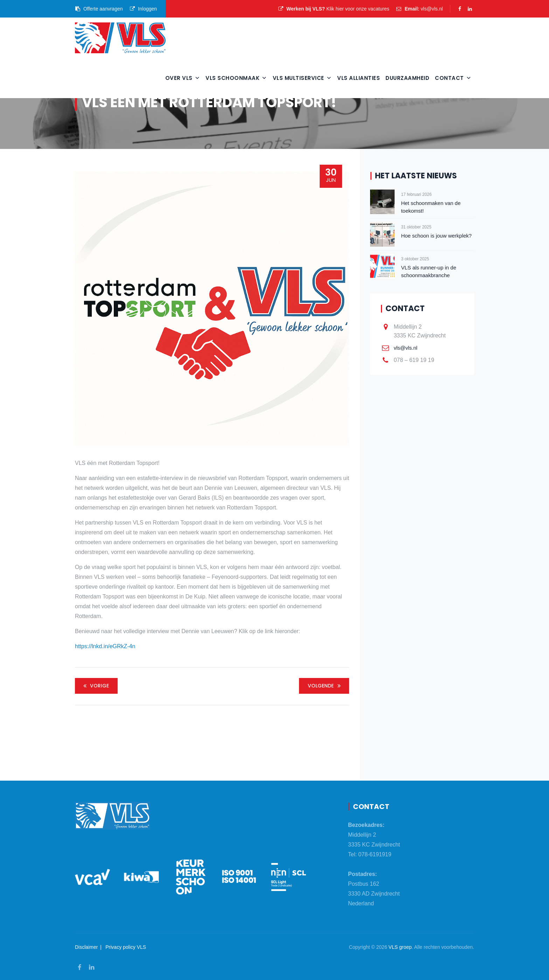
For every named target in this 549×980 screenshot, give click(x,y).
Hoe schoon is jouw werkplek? (436, 236)
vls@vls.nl (432, 9)
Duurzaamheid (407, 78)
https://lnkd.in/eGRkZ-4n (105, 646)
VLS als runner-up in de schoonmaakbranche (429, 271)
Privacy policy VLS (126, 947)
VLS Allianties (359, 78)
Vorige (95, 686)
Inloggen (143, 9)
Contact (453, 78)
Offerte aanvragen (99, 9)
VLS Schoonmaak (236, 78)
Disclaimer (86, 947)
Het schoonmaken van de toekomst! (431, 207)
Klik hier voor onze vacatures (358, 9)
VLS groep (400, 947)
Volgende (325, 686)
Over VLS (183, 78)
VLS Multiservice (302, 78)
